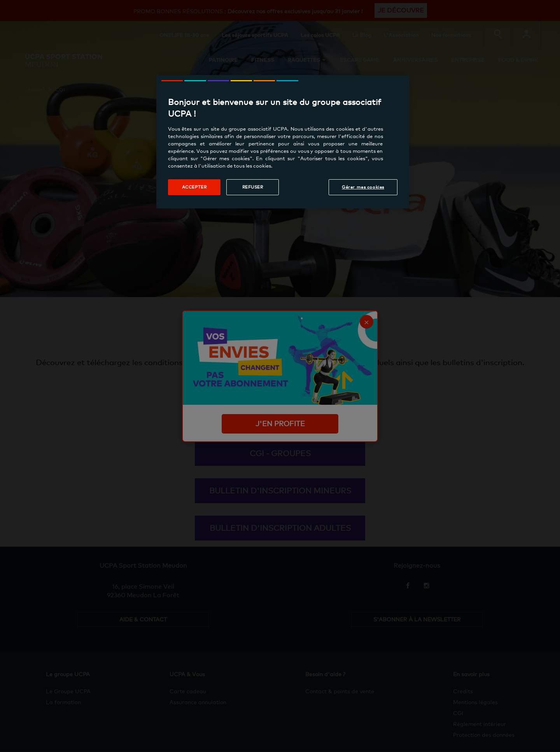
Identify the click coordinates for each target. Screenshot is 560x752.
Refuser (253, 187)
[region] (283, 142)
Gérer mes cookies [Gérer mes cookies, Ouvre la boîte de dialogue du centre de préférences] (363, 187)
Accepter (194, 187)
